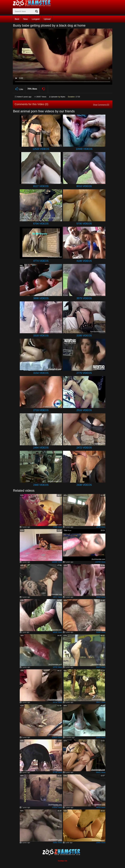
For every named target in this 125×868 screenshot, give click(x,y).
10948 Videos (84, 149)
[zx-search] (26, 11)
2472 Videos (84, 448)
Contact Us (62, 861)
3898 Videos (41, 298)
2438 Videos (84, 485)
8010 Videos (84, 186)
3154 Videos (41, 373)
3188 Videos (84, 336)
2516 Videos (84, 410)
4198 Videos (84, 261)
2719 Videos (41, 410)
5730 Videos (84, 224)
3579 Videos (84, 298)
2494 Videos (41, 448)
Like (19, 89)
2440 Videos (41, 485)
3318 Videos (41, 336)
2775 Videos (84, 373)
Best (17, 19)
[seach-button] (37, 11)
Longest (36, 19)
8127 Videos (41, 186)
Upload (47, 19)
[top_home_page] (33, 3)
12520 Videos (41, 149)
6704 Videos (41, 224)
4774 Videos (41, 261)
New (26, 19)
